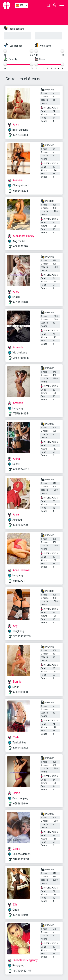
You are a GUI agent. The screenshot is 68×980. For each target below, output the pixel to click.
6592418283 (20, 748)
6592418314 (20, 135)
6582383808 (20, 692)
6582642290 (20, 246)
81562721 (19, 581)
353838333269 (22, 636)
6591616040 (20, 302)
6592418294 (20, 191)
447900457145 (22, 971)
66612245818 (21, 469)
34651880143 (21, 358)
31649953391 (21, 859)
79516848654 (21, 414)
